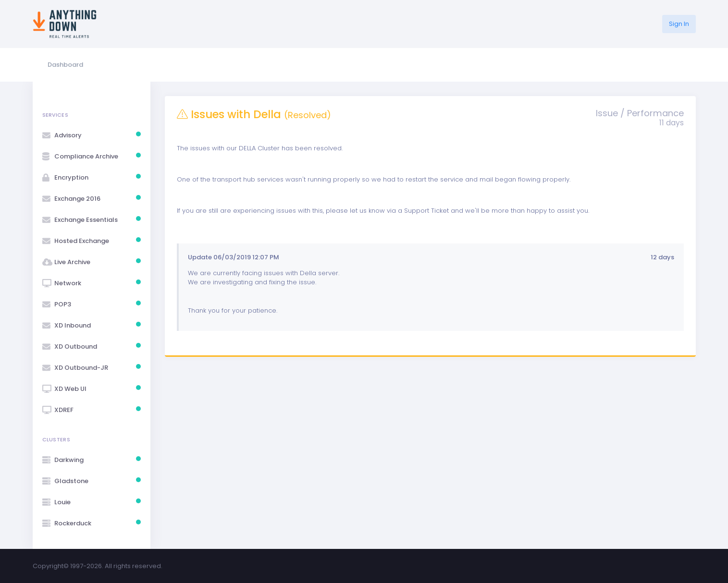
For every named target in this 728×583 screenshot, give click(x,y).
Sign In (679, 24)
